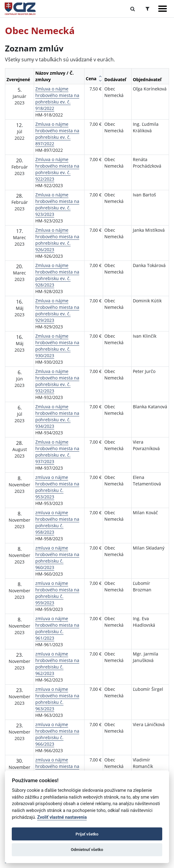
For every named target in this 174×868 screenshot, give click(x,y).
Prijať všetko (87, 834)
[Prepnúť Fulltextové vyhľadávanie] (133, 9)
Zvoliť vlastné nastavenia (62, 817)
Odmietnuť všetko (87, 850)
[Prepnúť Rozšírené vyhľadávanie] (148, 9)
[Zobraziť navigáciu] (163, 9)
